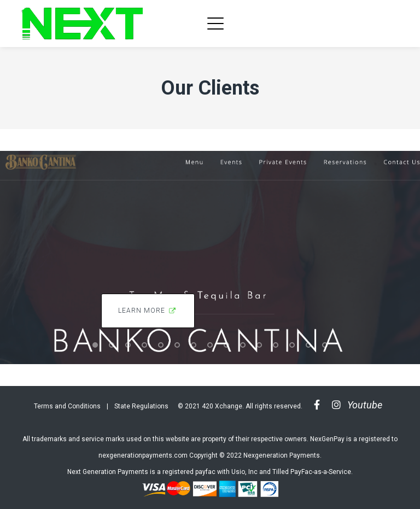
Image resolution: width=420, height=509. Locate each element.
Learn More (148, 311)
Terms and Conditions (67, 406)
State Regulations (141, 406)
